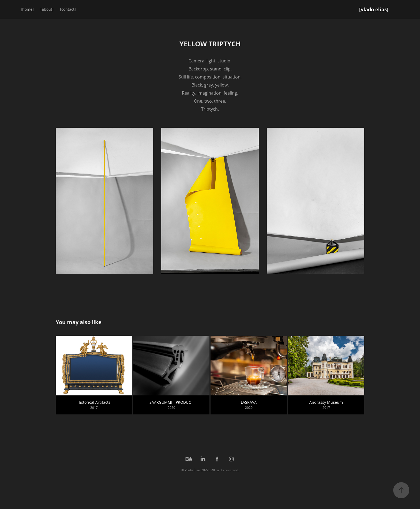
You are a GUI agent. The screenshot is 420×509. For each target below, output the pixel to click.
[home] (27, 9)
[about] (47, 9)
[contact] (68, 9)
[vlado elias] (374, 9)
